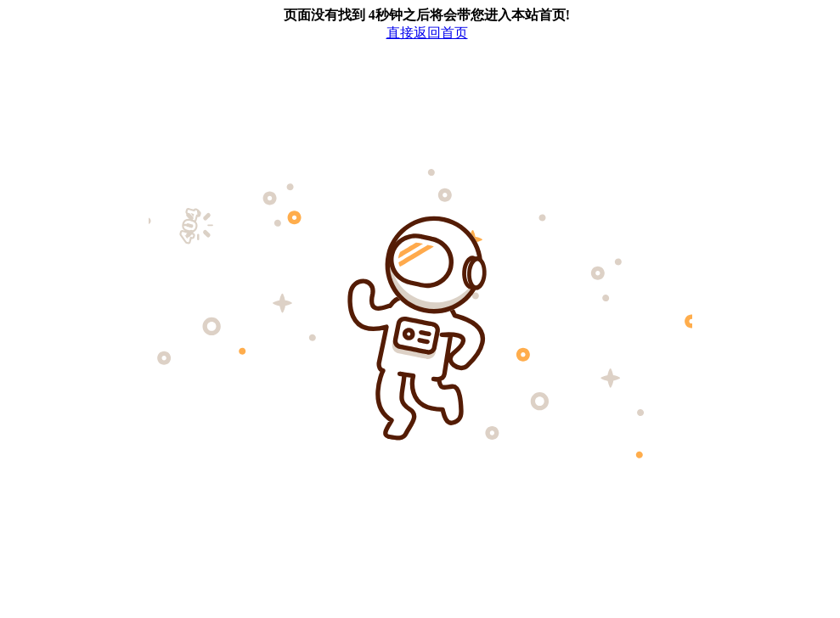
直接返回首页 (427, 33)
